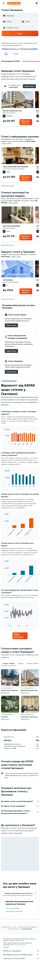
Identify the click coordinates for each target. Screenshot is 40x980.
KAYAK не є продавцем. (21, 951)
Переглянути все (8, 186)
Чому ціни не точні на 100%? (21, 958)
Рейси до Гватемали (13, 908)
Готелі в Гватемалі (13, 929)
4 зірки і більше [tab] (9, 663)
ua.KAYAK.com (6, 927)
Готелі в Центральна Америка (27, 927)
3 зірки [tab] (21, 663)
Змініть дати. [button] (6, 143)
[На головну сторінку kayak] (14, 3)
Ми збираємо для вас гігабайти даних (21, 955)
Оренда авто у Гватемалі (14, 911)
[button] (4, 3)
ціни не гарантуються (19, 945)
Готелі (14, 927)
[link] (26, 122)
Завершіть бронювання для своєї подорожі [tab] (21, 893)
